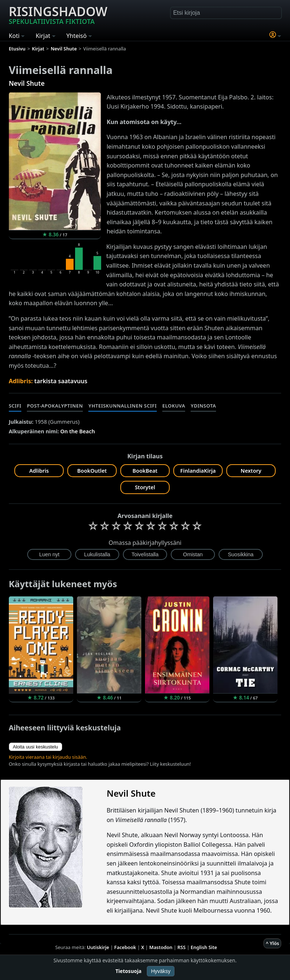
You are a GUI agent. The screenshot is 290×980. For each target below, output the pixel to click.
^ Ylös (272, 943)
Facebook (125, 947)
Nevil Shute (27, 83)
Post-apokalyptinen (55, 406)
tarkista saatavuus (61, 381)
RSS (181, 947)
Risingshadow (58, 14)
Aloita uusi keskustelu (36, 747)
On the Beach (78, 431)
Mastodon (161, 947)
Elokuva (174, 406)
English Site (204, 947)
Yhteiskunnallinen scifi (123, 406)
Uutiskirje (98, 947)
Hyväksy (161, 971)
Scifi (15, 406)
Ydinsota (203, 406)
